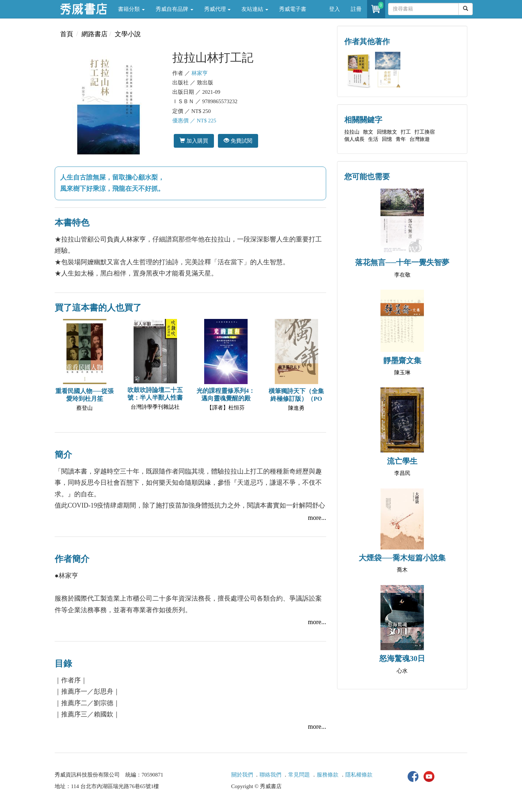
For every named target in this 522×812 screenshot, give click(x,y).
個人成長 (354, 139)
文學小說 (128, 34)
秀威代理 (218, 9)
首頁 (67, 34)
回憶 (387, 139)
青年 (401, 139)
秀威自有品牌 (174, 9)
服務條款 (328, 775)
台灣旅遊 (420, 139)
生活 (373, 139)
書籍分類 (131, 9)
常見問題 (299, 775)
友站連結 (255, 9)
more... (317, 518)
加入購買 (194, 141)
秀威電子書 (293, 9)
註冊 (356, 9)
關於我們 (242, 775)
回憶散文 (387, 132)
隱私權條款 (359, 775)
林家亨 (200, 73)
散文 (368, 132)
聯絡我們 (270, 775)
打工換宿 (425, 132)
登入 (334, 9)
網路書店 (94, 34)
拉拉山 (352, 132)
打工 (406, 132)
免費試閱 (238, 141)
